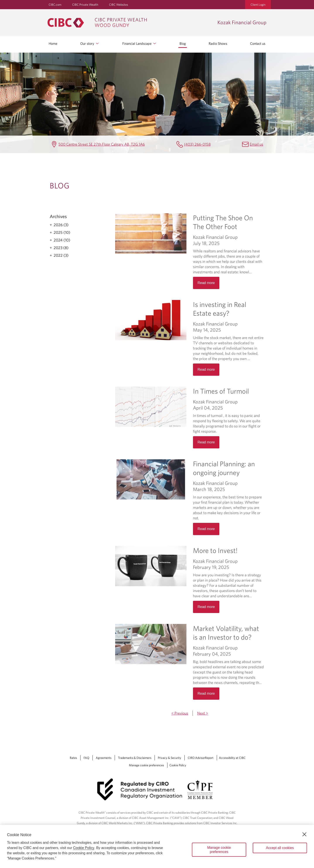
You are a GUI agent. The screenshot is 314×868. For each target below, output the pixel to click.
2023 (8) (61, 248)
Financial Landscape (140, 43)
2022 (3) (61, 255)
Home (53, 43)
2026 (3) (61, 225)
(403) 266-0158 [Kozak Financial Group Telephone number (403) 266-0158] (197, 144)
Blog (183, 43)
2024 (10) (62, 240)
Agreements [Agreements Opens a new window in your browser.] (104, 758)
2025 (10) (62, 232)
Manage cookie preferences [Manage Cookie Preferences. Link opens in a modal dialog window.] (146, 765)
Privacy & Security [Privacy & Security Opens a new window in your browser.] (170, 758)
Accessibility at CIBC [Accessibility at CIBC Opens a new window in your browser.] (232, 758)
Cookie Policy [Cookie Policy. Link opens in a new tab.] (178, 765)
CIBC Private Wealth (85, 5)
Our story (90, 43)
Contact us (258, 43)
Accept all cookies (280, 848)
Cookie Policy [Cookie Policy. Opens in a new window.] (84, 848)
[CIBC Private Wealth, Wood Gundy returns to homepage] (130, 23)
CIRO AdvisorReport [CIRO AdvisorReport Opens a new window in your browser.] (201, 758)
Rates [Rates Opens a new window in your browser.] (73, 758)
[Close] (304, 834)
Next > (203, 713)
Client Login (258, 5)
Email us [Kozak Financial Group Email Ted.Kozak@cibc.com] (256, 144)
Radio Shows (218, 43)
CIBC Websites (119, 5)
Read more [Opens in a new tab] (206, 283)
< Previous (180, 713)
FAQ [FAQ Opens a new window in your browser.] (86, 758)
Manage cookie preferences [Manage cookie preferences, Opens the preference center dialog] (219, 850)
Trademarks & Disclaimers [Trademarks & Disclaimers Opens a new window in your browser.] (135, 758)
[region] (157, 846)
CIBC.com (55, 5)
